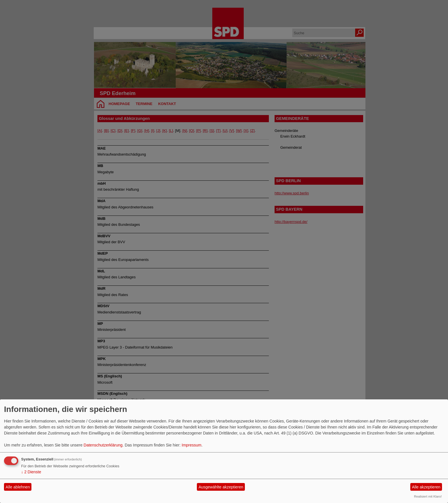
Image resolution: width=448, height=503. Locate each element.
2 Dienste (31, 472)
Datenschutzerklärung (103, 445)
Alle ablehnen (18, 487)
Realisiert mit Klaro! (428, 496)
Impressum (192, 445)
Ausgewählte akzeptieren (221, 487)
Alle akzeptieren (426, 487)
